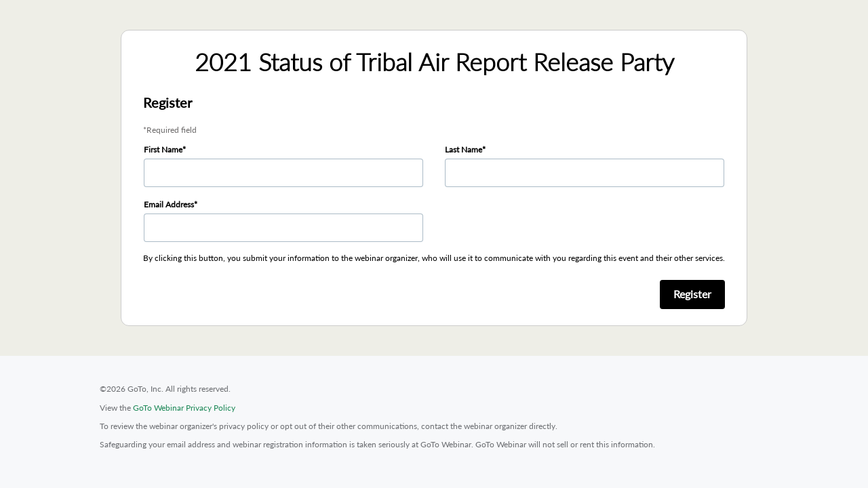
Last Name (463, 149)
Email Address (169, 204)
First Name (163, 149)
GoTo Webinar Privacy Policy (184, 408)
